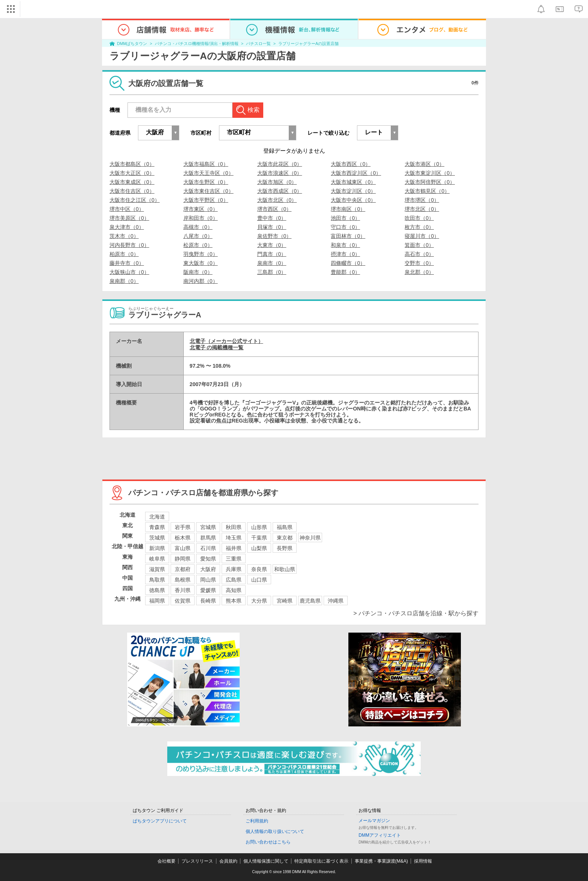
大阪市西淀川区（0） (356, 173)
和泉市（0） (345, 245)
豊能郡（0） (345, 272)
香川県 (183, 590)
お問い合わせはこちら (268, 842)
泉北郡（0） (419, 272)
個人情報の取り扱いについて (275, 831)
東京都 (285, 538)
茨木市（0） (124, 236)
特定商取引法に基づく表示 (321, 861)
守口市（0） (345, 227)
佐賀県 (183, 601)
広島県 (234, 580)
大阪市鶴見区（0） (427, 191)
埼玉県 (234, 538)
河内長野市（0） (129, 245)
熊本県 (234, 601)
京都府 (183, 569)
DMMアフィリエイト (380, 835)
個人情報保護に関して (266, 861)
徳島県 (157, 590)
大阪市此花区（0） (280, 164)
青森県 (157, 527)
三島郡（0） (272, 272)
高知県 (234, 590)
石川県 (208, 548)
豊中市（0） (272, 218)
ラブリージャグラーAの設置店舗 (308, 44)
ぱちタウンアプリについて (160, 821)
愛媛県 (208, 590)
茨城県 (157, 538)
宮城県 (208, 527)
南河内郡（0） (201, 281)
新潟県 (157, 548)
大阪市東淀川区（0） (430, 173)
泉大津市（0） (127, 227)
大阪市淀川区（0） (353, 191)
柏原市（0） (124, 254)
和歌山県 (285, 569)
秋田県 (234, 527)
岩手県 (183, 527)
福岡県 (157, 601)
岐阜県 (157, 559)
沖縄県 (336, 601)
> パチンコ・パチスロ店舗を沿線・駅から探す (416, 613)
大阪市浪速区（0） (280, 173)
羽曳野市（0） (201, 254)
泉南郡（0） (124, 281)
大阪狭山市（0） (129, 272)
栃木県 (183, 538)
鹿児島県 (310, 601)
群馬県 (208, 538)
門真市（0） (272, 254)
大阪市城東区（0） (353, 182)
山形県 (259, 527)
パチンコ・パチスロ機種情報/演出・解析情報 (197, 44)
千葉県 (259, 538)
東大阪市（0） (201, 263)
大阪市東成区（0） (132, 182)
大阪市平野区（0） (206, 200)
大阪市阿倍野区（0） (430, 182)
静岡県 (183, 559)
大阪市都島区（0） (132, 164)
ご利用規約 (257, 821)
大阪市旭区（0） (277, 182)
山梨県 (259, 548)
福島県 (285, 527)
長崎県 (208, 601)
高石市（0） (419, 254)
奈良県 (259, 569)
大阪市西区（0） (351, 164)
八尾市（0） (198, 236)
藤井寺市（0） (127, 263)
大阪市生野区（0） (206, 182)
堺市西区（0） (274, 209)
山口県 (259, 580)
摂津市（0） (345, 254)
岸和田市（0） (201, 218)
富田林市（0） (348, 236)
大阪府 (208, 569)
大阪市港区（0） (424, 164)
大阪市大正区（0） (132, 173)
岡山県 (208, 580)
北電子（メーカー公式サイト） (226, 341)
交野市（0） (419, 263)
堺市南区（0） (348, 209)
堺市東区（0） (201, 209)
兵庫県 (234, 569)
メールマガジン (374, 821)
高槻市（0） (198, 227)
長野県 (285, 548)
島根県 (183, 580)
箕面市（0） (419, 245)
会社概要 (166, 861)
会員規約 (228, 861)
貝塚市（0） (272, 227)
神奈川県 (310, 538)
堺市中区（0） (127, 209)
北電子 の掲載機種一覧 (217, 347)
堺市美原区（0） (129, 218)
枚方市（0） (419, 227)
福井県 (234, 548)
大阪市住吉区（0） (132, 191)
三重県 (234, 559)
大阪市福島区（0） (206, 164)
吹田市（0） (419, 218)
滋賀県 (157, 569)
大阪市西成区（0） (280, 191)
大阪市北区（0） (277, 200)
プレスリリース (197, 861)
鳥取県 (157, 580)
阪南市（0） (198, 272)
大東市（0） (272, 245)
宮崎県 (285, 601)
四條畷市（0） (348, 263)
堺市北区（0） (422, 209)
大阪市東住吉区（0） (208, 191)
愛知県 (208, 559)
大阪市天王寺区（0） (208, 173)
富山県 (183, 548)
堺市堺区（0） (422, 200)
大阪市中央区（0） (353, 200)
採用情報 (423, 861)
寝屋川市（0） (422, 236)
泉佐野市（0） (274, 236)
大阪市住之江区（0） (135, 200)
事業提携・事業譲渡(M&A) (381, 861)
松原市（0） (198, 245)
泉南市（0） (272, 263)
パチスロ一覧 (258, 44)
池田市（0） (345, 218)
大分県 (259, 601)
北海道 (157, 517)
